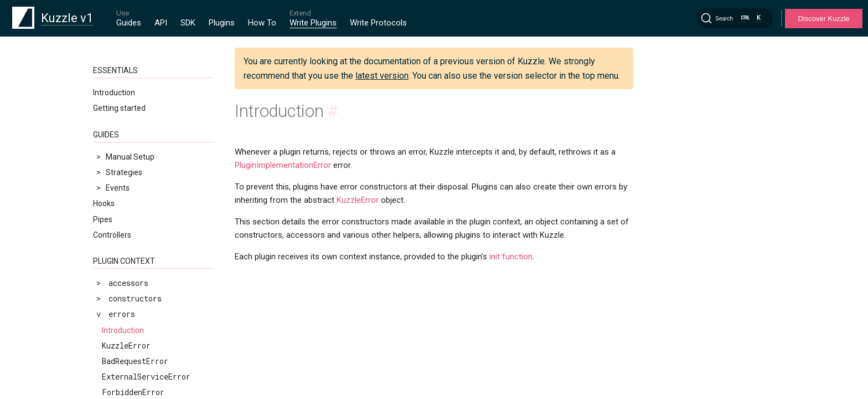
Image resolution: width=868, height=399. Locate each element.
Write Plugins (313, 23)
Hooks (104, 203)
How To (262, 23)
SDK (188, 23)
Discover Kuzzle (823, 19)
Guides (129, 23)
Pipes (103, 219)
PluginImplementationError (283, 165)
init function (511, 257)
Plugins (222, 23)
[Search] (735, 18)
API (161, 23)
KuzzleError (126, 346)
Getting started (119, 108)
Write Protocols (378, 23)
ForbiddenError (133, 392)
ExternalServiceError (146, 377)
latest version (382, 76)
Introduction (114, 93)
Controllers (112, 235)
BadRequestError (135, 361)
